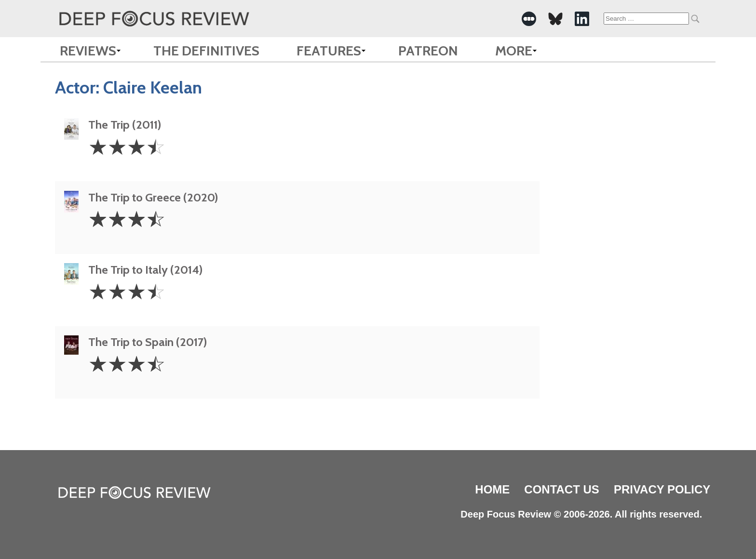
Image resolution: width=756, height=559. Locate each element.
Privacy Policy (662, 489)
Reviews (88, 51)
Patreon (428, 51)
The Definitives (206, 51)
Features (329, 51)
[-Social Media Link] (529, 19)
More (514, 51)
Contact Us (562, 489)
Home (492, 489)
